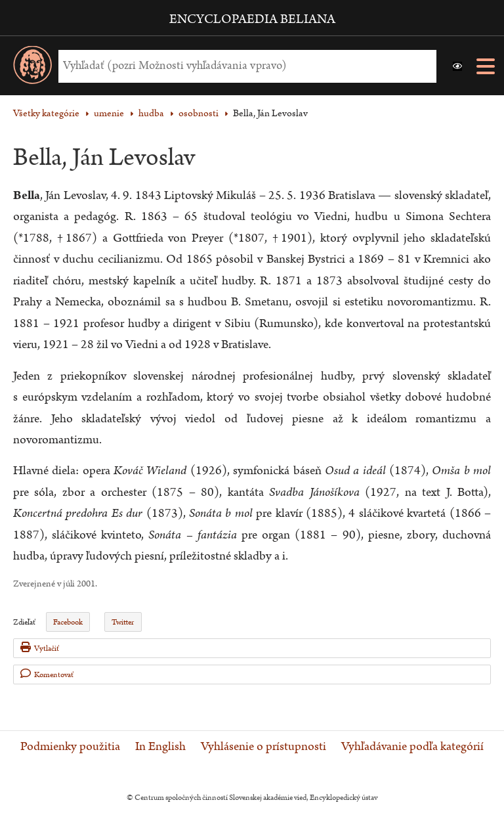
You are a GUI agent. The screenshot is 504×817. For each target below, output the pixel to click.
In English (160, 747)
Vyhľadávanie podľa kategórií (412, 747)
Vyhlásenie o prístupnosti (263, 747)
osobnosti (199, 113)
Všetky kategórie (46, 113)
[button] (457, 66)
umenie (109, 113)
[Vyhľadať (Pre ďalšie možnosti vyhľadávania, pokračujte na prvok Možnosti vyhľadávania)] (244, 66)
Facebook (68, 622)
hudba (151, 113)
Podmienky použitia (70, 747)
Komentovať (47, 674)
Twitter (123, 622)
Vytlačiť (40, 648)
